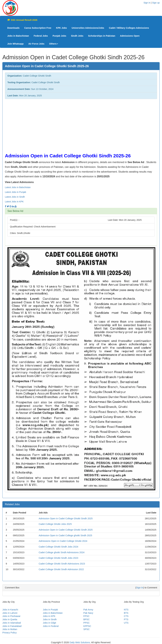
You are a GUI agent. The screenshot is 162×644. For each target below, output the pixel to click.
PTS (126, 619)
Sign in (147, 3)
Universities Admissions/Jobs (88, 28)
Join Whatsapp (15, 44)
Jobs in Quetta (10, 619)
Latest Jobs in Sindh (15, 197)
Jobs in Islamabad (12, 623)
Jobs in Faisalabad (12, 626)
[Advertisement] (81, 124)
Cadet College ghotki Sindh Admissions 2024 (61, 552)
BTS (126, 613)
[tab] (81, 211)
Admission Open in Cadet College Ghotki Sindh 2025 (66, 518)
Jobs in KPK (49, 616)
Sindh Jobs (77, 36)
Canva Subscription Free (38, 28)
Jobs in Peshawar (11, 616)
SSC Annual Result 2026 (22, 20)
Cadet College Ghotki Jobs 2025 (55, 524)
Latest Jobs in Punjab (16, 192)
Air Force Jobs (36, 44)
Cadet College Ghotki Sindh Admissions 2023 (62, 564)
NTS (126, 610)
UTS (126, 623)
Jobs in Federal (51, 626)
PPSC (87, 623)
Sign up (156, 3)
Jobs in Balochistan (18, 36)
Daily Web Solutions (80, 642)
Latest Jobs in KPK (14, 202)
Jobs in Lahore (10, 613)
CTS (126, 616)
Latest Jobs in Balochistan (18, 187)
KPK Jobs (61, 28)
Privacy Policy (9, 633)
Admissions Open (130, 36)
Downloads (13, 28)
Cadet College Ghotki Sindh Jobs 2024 (58, 547)
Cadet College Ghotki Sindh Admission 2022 (61, 569)
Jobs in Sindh (50, 619)
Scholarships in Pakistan (102, 36)
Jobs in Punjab (50, 610)
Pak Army (88, 610)
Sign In (140, 588)
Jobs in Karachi (10, 610)
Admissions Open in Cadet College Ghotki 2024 (63, 541)
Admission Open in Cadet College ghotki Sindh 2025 (65, 535)
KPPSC (87, 626)
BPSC (87, 619)
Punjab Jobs (59, 36)
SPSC (87, 629)
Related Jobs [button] (12, 504)
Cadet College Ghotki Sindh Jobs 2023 (58, 558)
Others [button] (54, 44)
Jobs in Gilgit (49, 623)
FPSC (86, 616)
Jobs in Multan (10, 629)
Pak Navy (88, 613)
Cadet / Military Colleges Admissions (129, 28)
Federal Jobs (41, 36)
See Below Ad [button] (15, 211)
